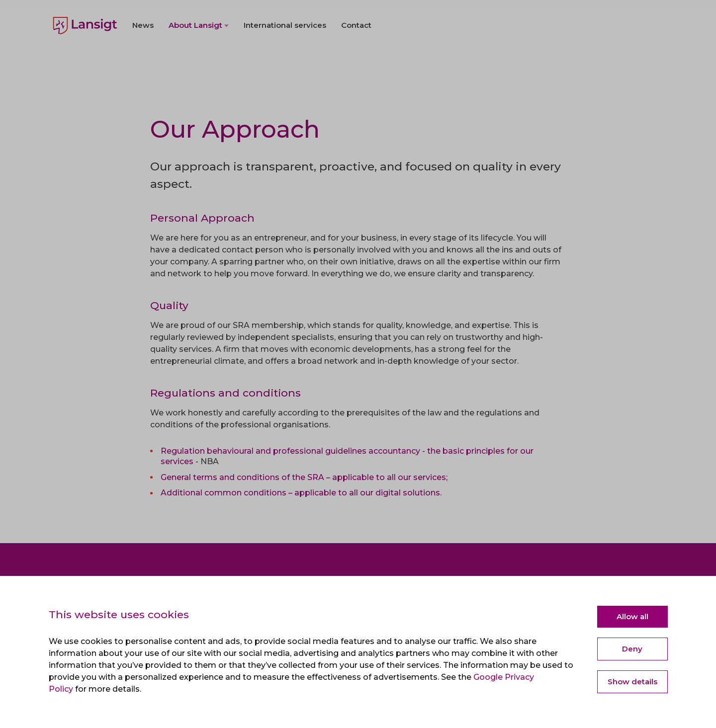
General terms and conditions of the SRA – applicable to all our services (303, 477)
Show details (632, 682)
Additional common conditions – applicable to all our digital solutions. (301, 493)
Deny (632, 649)
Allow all (632, 616)
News (143, 50)
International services (285, 50)
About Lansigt (195, 50)
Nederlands (74, 15)
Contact (356, 50)
